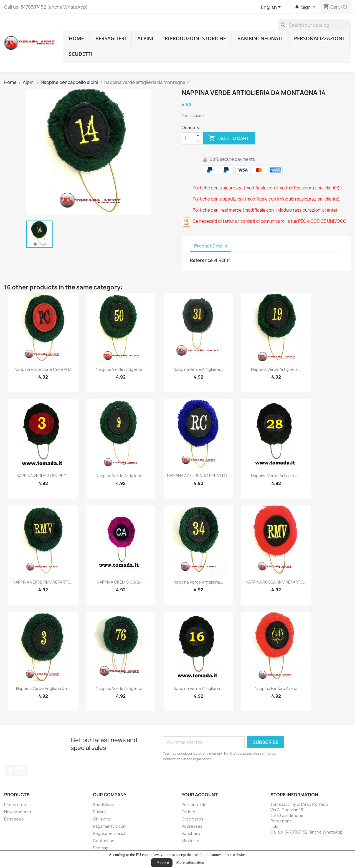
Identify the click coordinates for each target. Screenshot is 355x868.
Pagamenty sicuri (109, 826)
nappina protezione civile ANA (43, 369)
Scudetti (80, 54)
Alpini (145, 38)
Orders (188, 812)
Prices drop (15, 805)
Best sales (14, 819)
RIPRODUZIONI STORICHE (195, 38)
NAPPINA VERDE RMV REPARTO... (43, 582)
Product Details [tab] (211, 246)
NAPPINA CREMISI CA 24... (121, 582)
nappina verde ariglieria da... (43, 688)
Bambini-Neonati (260, 38)
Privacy (100, 812)
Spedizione (104, 805)
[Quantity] (188, 138)
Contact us (104, 841)
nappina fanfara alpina (276, 688)
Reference (201, 260)
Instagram (22, 771)
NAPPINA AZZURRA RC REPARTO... (198, 476)
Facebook (10, 771)
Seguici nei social (109, 833)
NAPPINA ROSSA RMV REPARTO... (276, 582)
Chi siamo (102, 819)
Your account (200, 795)
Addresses (192, 826)
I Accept (162, 863)
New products (18, 812)
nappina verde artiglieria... (121, 369)
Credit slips (192, 819)
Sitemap (101, 848)
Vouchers (191, 833)
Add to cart (229, 138)
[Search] (314, 25)
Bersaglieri (111, 38)
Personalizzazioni (319, 38)
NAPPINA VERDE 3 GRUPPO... (43, 476)
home (76, 38)
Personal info (194, 805)
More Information (190, 862)
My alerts (190, 841)
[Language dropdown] (272, 7)
